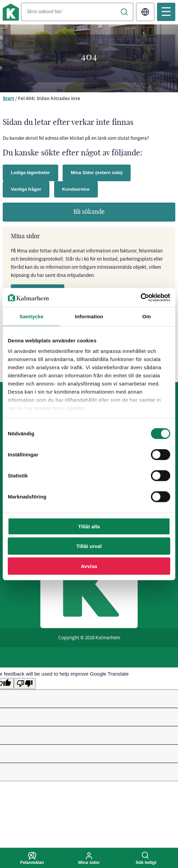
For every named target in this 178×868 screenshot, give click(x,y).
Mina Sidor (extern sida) (97, 173)
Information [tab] (89, 316)
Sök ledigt (146, 858)
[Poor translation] (25, 684)
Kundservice (76, 189)
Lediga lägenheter (30, 173)
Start (8, 99)
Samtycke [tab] (32, 316)
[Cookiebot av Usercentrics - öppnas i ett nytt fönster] (141, 298)
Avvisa (89, 566)
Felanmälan (32, 858)
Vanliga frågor (26, 189)
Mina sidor (89, 858)
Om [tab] (146, 316)
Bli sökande (89, 212)
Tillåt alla (89, 526)
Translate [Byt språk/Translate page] (145, 12)
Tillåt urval (89, 546)
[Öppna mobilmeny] (166, 12)
